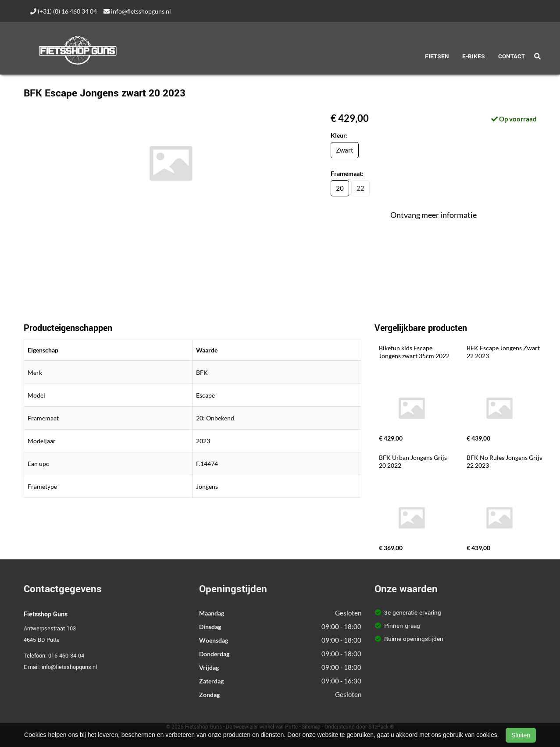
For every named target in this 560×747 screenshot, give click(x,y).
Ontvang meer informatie (433, 215)
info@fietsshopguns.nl (137, 11)
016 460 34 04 (66, 656)
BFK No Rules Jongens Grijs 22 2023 (505, 461)
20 (340, 188)
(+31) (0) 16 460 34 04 (64, 11)
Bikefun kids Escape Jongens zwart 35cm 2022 (414, 352)
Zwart (345, 150)
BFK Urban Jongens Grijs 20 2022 (414, 461)
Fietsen (437, 56)
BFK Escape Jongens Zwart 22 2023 (504, 352)
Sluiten (521, 735)
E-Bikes (474, 56)
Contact (512, 56)
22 (360, 188)
